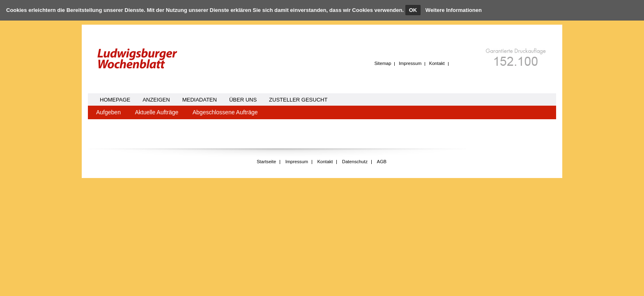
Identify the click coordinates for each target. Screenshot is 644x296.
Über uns (243, 100)
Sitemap (383, 63)
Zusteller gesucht (298, 100)
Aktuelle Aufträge (156, 112)
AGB (382, 162)
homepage (115, 100)
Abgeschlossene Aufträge (225, 112)
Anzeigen (156, 100)
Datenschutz (355, 162)
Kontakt (437, 63)
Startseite (266, 162)
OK (413, 10)
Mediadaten (200, 100)
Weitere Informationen (454, 10)
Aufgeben (108, 112)
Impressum (410, 63)
